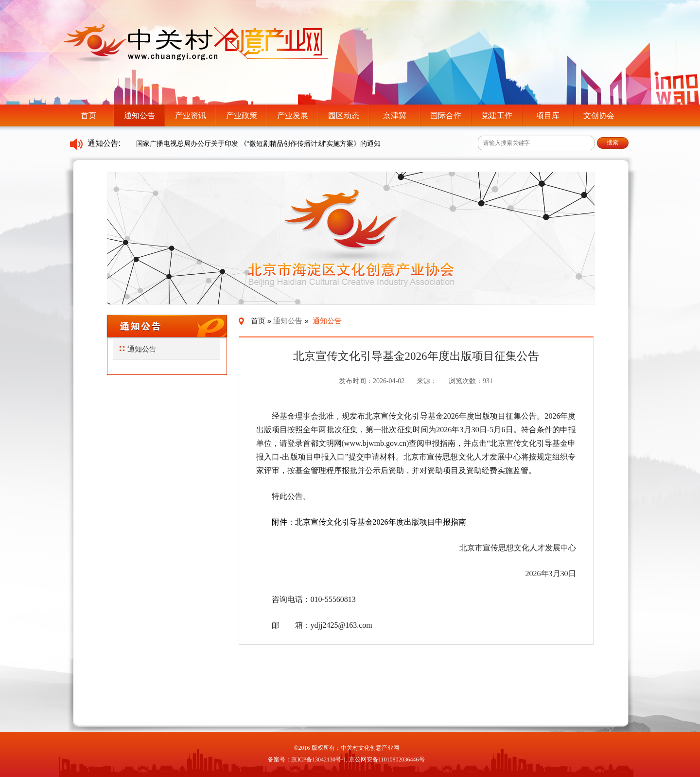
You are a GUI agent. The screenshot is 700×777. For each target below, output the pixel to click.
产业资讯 (191, 115)
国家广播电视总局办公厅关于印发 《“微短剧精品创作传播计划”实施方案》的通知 (258, 143)
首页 (88, 115)
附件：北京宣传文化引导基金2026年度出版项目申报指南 (369, 522)
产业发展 (293, 115)
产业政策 (242, 115)
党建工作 (497, 115)
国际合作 (446, 115)
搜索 (612, 142)
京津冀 (395, 115)
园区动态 (344, 115)
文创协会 (599, 115)
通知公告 (140, 115)
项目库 (548, 115)
